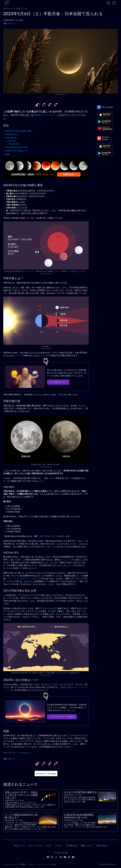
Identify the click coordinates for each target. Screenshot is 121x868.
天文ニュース (21, 9)
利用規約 (23, 864)
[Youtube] (65, 857)
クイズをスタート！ (58, 382)
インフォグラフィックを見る (62, 717)
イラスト (59, 846)
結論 (8, 154)
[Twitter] (43, 105)
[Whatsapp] (55, 105)
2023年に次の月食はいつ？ (17, 151)
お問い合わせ (102, 846)
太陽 (10, 23)
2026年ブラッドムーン (45, 115)
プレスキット (32, 864)
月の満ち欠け (72, 846)
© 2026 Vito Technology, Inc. (108, 864)
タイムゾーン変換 (68, 560)
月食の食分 (13, 141)
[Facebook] (37, 105)
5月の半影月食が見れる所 (16, 147)
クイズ (19, 356)
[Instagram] (52, 857)
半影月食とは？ (12, 134)
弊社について (87, 846)
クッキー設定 (53, 864)
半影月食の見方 (14, 144)
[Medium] (61, 857)
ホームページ (9, 9)
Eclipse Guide (61, 673)
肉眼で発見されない (48, 536)
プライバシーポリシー (11, 864)
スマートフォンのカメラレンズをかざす (24, 579)
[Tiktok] (69, 857)
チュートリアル (35, 846)
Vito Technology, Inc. (61, 94)
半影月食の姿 (11, 138)
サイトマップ (42, 864)
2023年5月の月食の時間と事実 (19, 131)
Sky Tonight (8, 568)
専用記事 (61, 395)
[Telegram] (49, 105)
